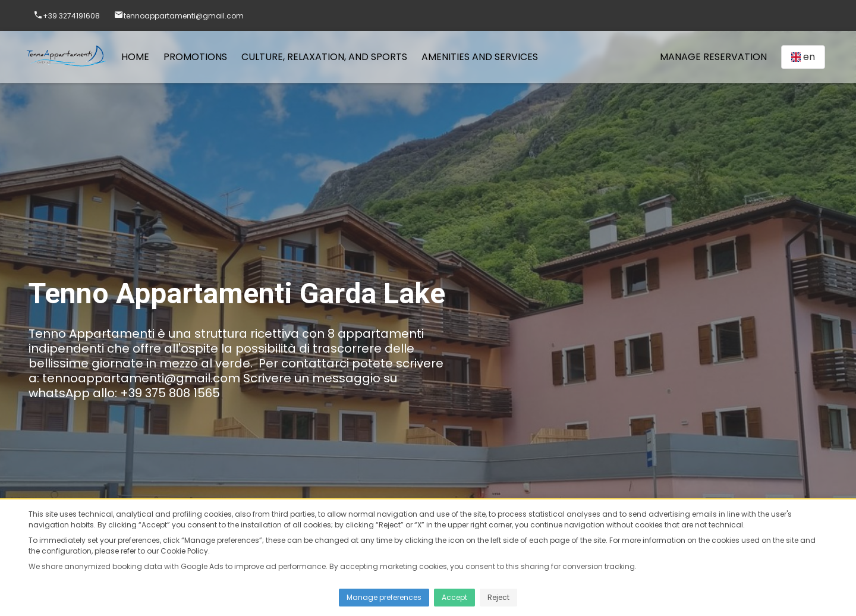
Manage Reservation (713, 57)
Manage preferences (384, 597)
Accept (454, 597)
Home (135, 57)
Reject (498, 597)
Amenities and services (480, 57)
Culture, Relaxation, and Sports (324, 57)
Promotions (195, 57)
